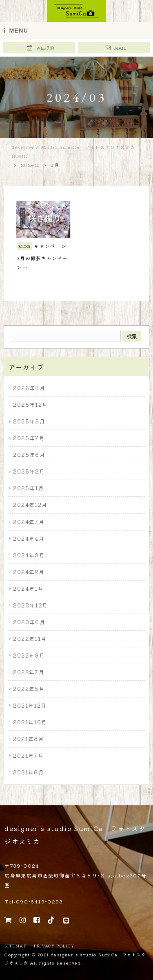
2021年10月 (30, 722)
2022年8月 (29, 655)
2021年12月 (30, 705)
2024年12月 (30, 505)
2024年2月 (29, 572)
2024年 (30, 165)
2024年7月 (29, 522)
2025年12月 (30, 404)
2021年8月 (29, 739)
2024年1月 (28, 589)
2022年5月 (29, 689)
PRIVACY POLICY (54, 946)
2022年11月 (30, 639)
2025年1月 (29, 488)
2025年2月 (29, 472)
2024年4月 (29, 538)
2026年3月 (29, 388)
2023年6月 (29, 622)
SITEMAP (16, 946)
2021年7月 (28, 755)
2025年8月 (29, 421)
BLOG (24, 246)
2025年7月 (29, 438)
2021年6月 (29, 772)
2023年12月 (30, 605)
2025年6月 (29, 455)
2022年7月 (29, 672)
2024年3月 (29, 555)
